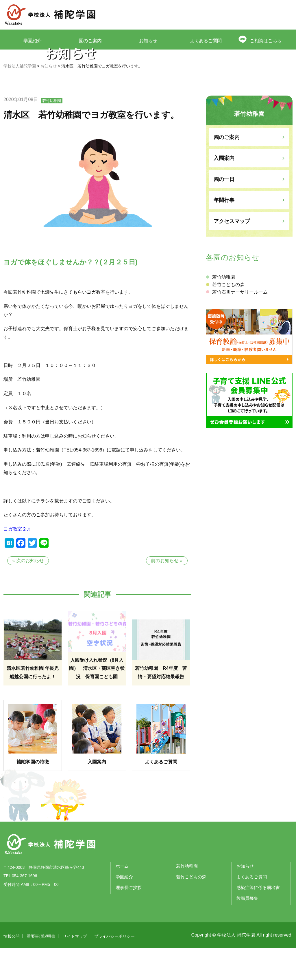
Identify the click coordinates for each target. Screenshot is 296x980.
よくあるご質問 (206, 40)
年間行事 (224, 232)
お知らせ (148, 40)
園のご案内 (90, 40)
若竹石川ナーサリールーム (240, 324)
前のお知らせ (165, 592)
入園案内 (224, 190)
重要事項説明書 (41, 968)
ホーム (122, 898)
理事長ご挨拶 (129, 919)
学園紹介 (32, 40)
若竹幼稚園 (52, 132)
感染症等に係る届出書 (258, 919)
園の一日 (224, 211)
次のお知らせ (30, 592)
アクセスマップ (232, 253)
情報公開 (12, 968)
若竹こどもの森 (228, 316)
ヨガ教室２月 (17, 561)
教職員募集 (247, 930)
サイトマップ (75, 968)
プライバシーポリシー (114, 968)
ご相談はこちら (267, 40)
